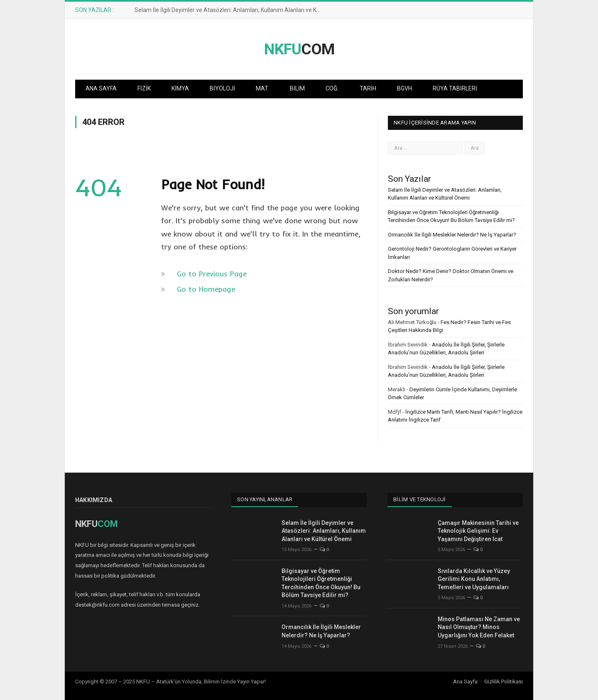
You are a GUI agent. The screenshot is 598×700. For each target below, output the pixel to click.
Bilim (297, 88)
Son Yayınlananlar (265, 499)
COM (299, 49)
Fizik (144, 88)
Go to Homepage (206, 289)
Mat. (262, 88)
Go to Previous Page (212, 274)
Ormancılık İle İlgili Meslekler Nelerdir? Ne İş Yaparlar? (452, 235)
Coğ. (332, 88)
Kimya (180, 88)
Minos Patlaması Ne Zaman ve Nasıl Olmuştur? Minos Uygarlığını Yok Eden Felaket (479, 627)
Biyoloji (222, 88)
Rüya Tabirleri (455, 88)
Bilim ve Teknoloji (420, 499)
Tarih (368, 88)
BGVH (404, 88)
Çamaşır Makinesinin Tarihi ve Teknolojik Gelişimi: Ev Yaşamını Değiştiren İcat (478, 531)
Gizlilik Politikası (504, 682)
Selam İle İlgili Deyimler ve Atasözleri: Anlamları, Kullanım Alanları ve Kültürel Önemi (230, 10)
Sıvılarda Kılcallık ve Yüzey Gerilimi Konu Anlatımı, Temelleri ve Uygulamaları (474, 579)
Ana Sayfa (101, 88)
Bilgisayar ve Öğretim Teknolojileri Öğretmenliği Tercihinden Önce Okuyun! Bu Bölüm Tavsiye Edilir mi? (321, 583)
